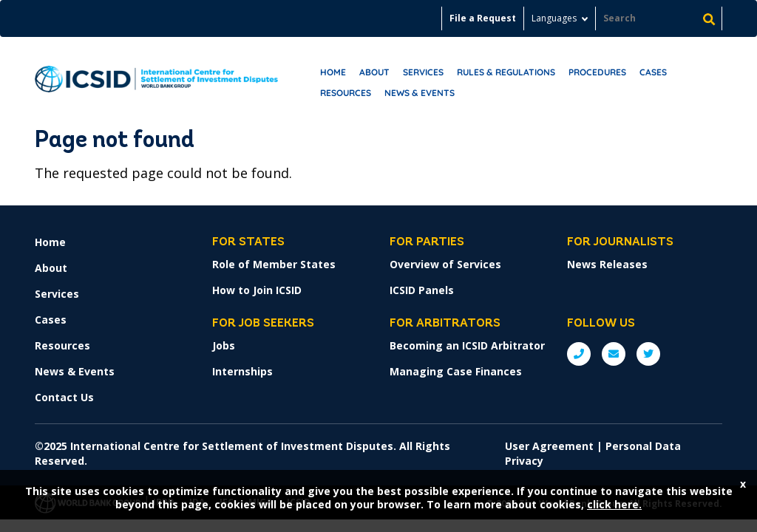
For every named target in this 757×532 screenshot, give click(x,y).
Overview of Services (445, 264)
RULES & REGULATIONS (506, 72)
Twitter (648, 354)
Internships (242, 371)
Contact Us (64, 397)
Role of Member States (274, 264)
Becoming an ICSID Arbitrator (467, 345)
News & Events (420, 93)
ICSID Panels (422, 290)
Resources (346, 93)
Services (423, 72)
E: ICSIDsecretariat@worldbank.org (614, 354)
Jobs (224, 345)
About (374, 72)
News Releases (607, 264)
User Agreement (549, 446)
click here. (614, 504)
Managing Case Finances (456, 371)
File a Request (483, 18)
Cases (653, 72)
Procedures (597, 72)
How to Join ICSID (257, 290)
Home (333, 72)
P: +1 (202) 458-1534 (579, 354)
